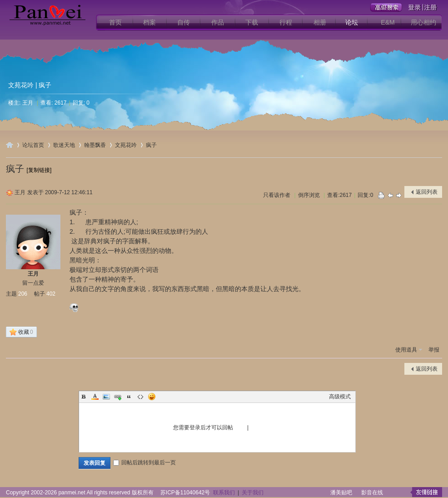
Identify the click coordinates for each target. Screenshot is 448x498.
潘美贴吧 (341, 493)
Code (140, 397)
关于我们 (253, 493)
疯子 (151, 145)
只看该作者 (277, 195)
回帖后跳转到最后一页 (144, 463)
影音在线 (372, 493)
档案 (149, 22)
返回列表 (427, 192)
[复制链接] (39, 170)
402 (51, 294)
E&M (388, 22)
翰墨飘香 (95, 145)
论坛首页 (33, 145)
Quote (129, 397)
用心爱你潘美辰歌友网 (10, 145)
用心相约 (423, 22)
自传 (184, 22)
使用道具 (406, 350)
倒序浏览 (309, 195)
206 (23, 294)
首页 (115, 22)
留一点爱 (33, 283)
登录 (240, 428)
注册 (256, 428)
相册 (320, 22)
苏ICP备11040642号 (185, 493)
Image (106, 397)
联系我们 (224, 493)
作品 (218, 22)
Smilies (152, 397)
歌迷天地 (64, 145)
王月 (28, 103)
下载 (252, 22)
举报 (434, 350)
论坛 (352, 22)
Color (95, 397)
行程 (286, 22)
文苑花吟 (21, 85)
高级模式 (340, 397)
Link (118, 397)
